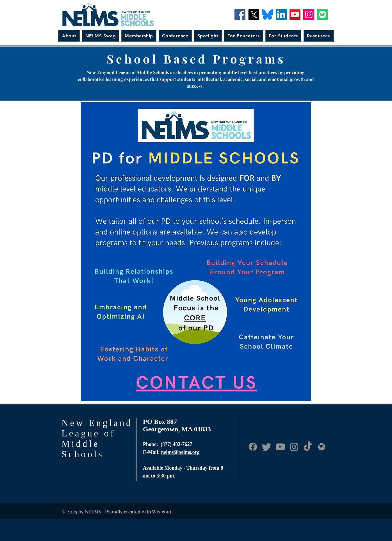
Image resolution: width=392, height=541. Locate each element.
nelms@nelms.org (180, 452)
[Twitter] (267, 447)
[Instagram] (309, 14)
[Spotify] (323, 14)
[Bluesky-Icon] (267, 14)
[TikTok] (308, 447)
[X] (254, 14)
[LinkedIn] (281, 14)
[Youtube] (280, 447)
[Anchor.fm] (322, 447)
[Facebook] (240, 14)
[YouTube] (295, 14)
